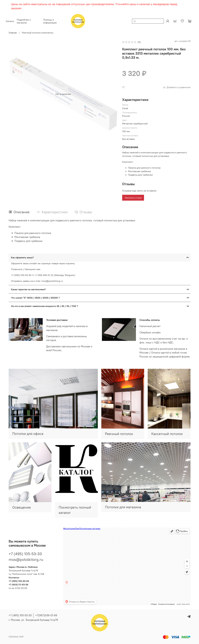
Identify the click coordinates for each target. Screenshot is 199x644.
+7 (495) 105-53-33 (25, 552)
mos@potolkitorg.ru (26, 558)
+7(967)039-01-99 (46, 615)
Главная (13, 33)
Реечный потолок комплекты (38, 33)
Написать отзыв (133, 198)
